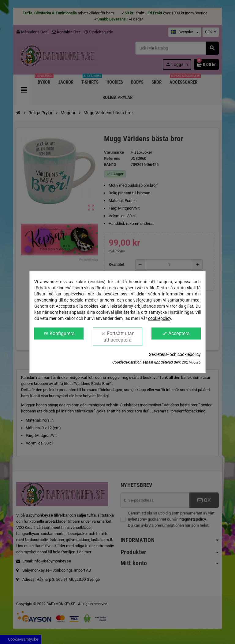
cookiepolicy (160, 318)
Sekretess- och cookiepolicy (175, 354)
